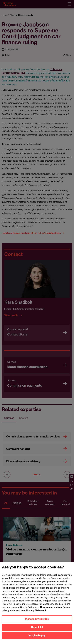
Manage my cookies (37, 623)
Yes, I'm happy (37, 639)
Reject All (37, 631)
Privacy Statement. (36, 614)
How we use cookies (51, 611)
